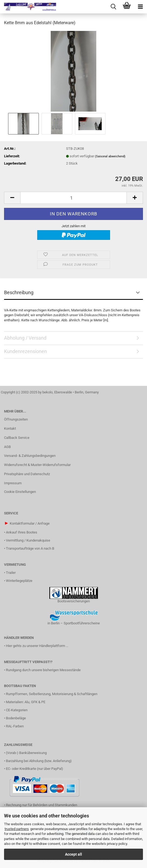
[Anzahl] (73, 198)
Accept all (73, 854)
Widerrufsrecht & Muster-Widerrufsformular (37, 465)
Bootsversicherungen (74, 601)
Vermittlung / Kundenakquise (28, 540)
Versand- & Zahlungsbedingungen (30, 456)
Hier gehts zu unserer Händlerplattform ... (37, 646)
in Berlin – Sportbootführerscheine (74, 623)
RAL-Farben (15, 726)
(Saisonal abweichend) (110, 156)
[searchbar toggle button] (113, 7)
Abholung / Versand (25, 338)
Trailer (11, 573)
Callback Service (17, 438)
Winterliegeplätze (19, 581)
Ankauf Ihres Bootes (22, 532)
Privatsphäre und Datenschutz (27, 474)
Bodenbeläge (16, 718)
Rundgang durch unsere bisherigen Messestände (43, 670)
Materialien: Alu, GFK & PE (26, 702)
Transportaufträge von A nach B (30, 548)
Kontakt (10, 428)
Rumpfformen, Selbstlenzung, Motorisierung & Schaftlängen (52, 694)
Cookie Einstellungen (20, 492)
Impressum (13, 483)
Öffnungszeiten (16, 419)
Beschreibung (19, 292)
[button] (12, 198)
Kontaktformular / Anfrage (30, 523)
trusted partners (17, 829)
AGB (7, 447)
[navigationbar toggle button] (140, 7)
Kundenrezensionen (25, 351)
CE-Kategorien (17, 710)
